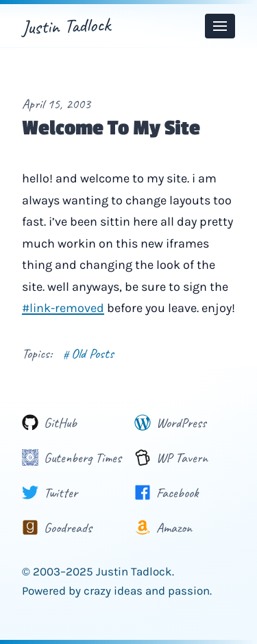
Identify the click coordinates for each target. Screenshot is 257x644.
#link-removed (63, 308)
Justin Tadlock (66, 26)
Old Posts (88, 354)
